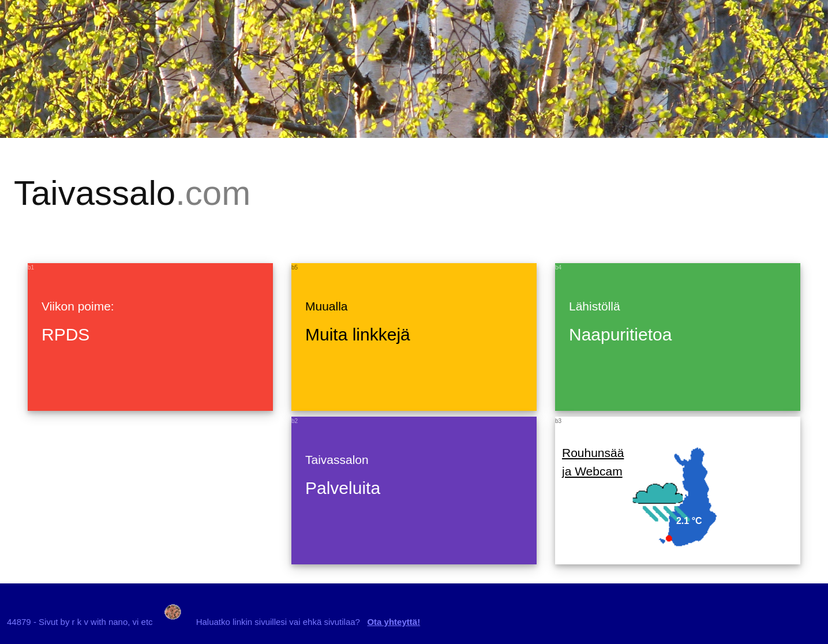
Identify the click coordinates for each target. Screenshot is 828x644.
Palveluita (343, 488)
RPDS (65, 334)
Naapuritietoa (620, 334)
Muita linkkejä (358, 334)
